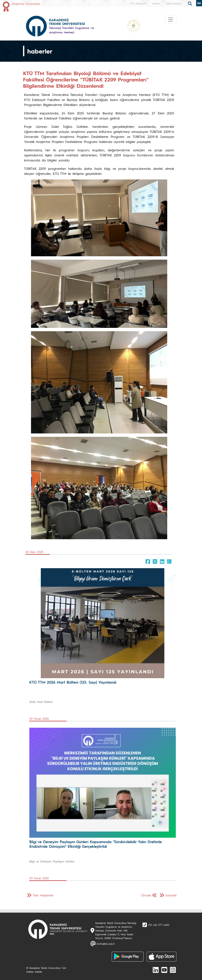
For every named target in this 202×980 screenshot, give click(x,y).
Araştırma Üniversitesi (26, 4)
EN (199, 3)
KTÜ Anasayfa (138, 3)
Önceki (146, 895)
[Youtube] (164, 970)
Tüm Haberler (43, 895)
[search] (190, 3)
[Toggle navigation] (171, 20)
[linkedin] (156, 970)
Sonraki (171, 895)
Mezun (156, 3)
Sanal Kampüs (174, 3)
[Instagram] (173, 970)
